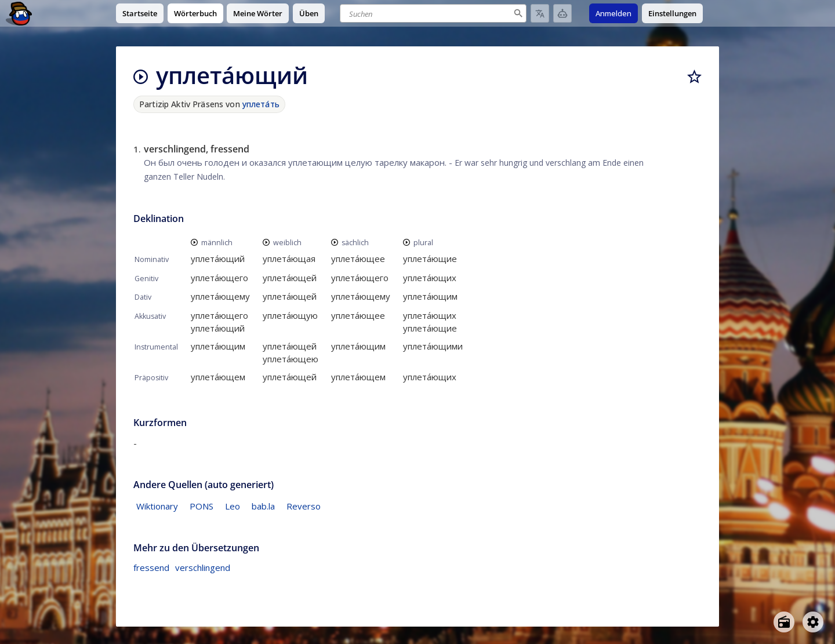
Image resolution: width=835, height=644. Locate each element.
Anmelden (613, 13)
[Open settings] (813, 622)
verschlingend (203, 567)
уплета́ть (261, 104)
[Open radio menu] (784, 622)
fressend (151, 567)
